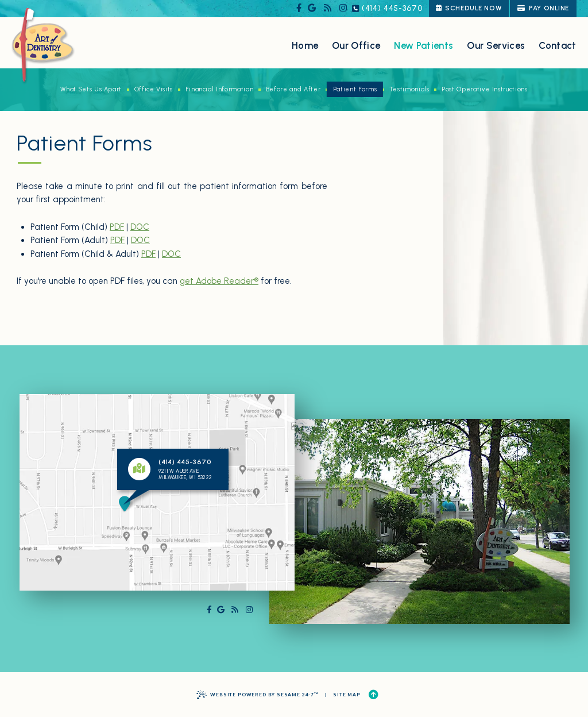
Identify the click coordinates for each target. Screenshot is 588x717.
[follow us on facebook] (299, 8)
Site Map (347, 695)
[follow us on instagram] (343, 8)
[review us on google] (312, 8)
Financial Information (220, 89)
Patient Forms (355, 89)
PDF (117, 227)
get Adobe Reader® (219, 281)
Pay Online (543, 8)
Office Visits (154, 89)
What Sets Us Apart (91, 89)
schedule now (469, 8)
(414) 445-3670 (387, 8)
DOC (140, 227)
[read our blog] (328, 8)
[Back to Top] (374, 695)
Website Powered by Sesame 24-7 (258, 695)
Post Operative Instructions (485, 89)
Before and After (293, 89)
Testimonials (409, 89)
